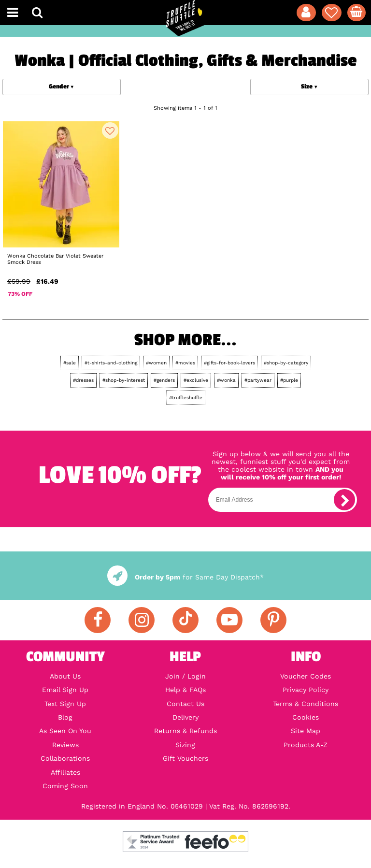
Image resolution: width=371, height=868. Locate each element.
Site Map (306, 731)
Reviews (65, 745)
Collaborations (65, 758)
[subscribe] (344, 500)
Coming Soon (65, 786)
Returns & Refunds (185, 731)
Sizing (185, 745)
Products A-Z (306, 745)
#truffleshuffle (186, 398)
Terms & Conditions (306, 704)
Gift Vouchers (185, 758)
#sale (70, 363)
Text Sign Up (65, 704)
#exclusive (196, 380)
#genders (164, 380)
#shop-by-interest (124, 380)
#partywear (258, 380)
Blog (65, 717)
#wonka (226, 380)
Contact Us (185, 704)
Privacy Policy (306, 690)
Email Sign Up (65, 690)
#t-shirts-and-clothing (111, 363)
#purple (289, 380)
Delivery (185, 717)
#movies (185, 363)
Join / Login (185, 676)
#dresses (83, 380)
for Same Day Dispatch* (185, 577)
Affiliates (65, 772)
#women (156, 363)
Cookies (306, 717)
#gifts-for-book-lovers (229, 363)
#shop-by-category (286, 363)
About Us (65, 676)
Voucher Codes (306, 676)
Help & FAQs (185, 690)
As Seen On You (65, 731)
